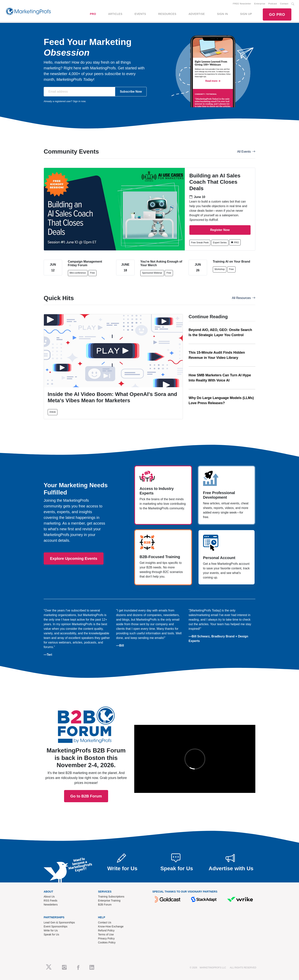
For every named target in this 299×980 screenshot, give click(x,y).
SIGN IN (222, 14)
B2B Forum (105, 905)
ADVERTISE (197, 14)
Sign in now (79, 101)
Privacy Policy (106, 938)
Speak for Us (51, 934)
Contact (284, 4)
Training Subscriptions (111, 897)
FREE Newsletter (242, 4)
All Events (246, 152)
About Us (49, 897)
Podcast (273, 4)
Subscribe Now (131, 92)
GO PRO (277, 14)
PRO (93, 14)
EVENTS (140, 14)
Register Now (220, 230)
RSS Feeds (51, 901)
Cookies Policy (107, 942)
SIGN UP (246, 14)
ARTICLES (115, 14)
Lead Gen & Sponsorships (59, 922)
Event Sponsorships (56, 926)
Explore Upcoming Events (74, 559)
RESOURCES (167, 14)
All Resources (244, 298)
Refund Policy (106, 930)
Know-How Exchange (111, 926)
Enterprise (260, 4)
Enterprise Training (109, 901)
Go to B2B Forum (86, 744)
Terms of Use (106, 934)
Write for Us (51, 930)
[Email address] (79, 92)
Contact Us (105, 922)
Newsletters (51, 905)
